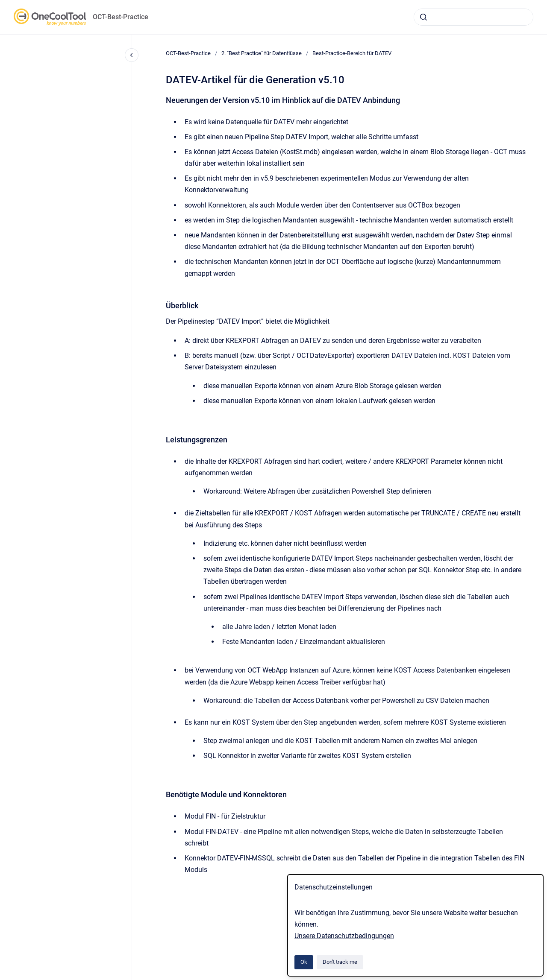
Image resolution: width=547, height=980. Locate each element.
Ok (304, 962)
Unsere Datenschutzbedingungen (344, 936)
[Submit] (423, 17)
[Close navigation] (132, 55)
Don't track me (340, 962)
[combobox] (473, 17)
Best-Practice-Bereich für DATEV (352, 53)
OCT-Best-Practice (121, 17)
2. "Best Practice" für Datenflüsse (262, 53)
